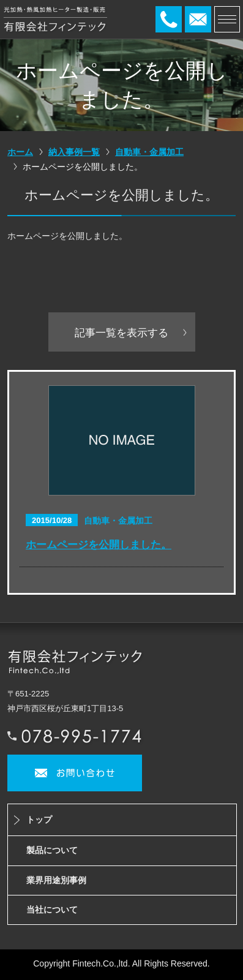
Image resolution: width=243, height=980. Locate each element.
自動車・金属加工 (149, 152)
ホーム (20, 152)
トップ (39, 820)
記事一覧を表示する (121, 333)
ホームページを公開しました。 (99, 545)
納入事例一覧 (74, 152)
